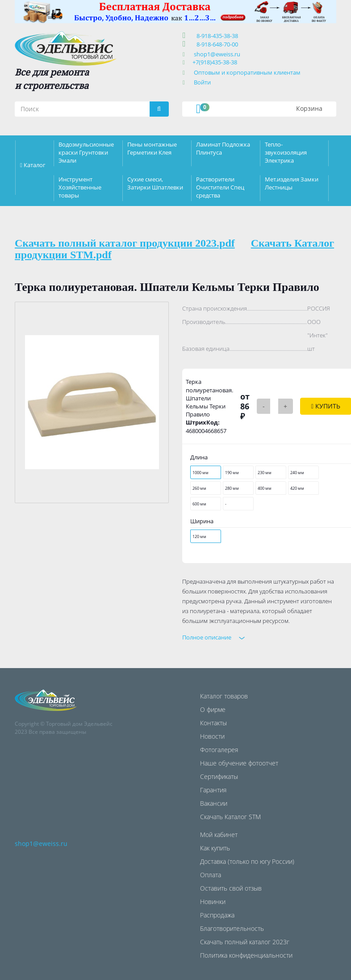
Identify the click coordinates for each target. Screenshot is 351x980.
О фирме (213, 709)
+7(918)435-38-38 (215, 62)
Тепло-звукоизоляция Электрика (286, 152)
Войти (202, 82)
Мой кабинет (219, 835)
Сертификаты (219, 776)
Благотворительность (232, 928)
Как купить (215, 848)
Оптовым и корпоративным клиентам (247, 72)
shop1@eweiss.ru (217, 54)
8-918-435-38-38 (216, 36)
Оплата (211, 875)
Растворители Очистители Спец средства (220, 187)
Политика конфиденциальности (246, 955)
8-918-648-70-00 (216, 44)
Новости (212, 736)
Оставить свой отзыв (231, 888)
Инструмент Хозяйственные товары (80, 187)
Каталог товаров (224, 696)
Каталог (35, 165)
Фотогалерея (219, 750)
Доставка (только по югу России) (247, 861)
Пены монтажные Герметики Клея (152, 148)
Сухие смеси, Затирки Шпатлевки (155, 183)
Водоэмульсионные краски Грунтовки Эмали (86, 152)
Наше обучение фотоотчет (239, 763)
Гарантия (213, 790)
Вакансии (214, 803)
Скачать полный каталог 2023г (245, 942)
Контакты (213, 723)
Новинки (213, 902)
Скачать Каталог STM (230, 817)
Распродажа (217, 915)
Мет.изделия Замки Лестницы (292, 183)
